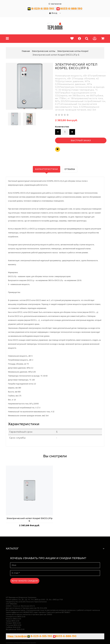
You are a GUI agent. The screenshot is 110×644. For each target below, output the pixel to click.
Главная (26, 51)
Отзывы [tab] (70, 169)
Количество (62, 127)
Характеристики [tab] (47, 169)
